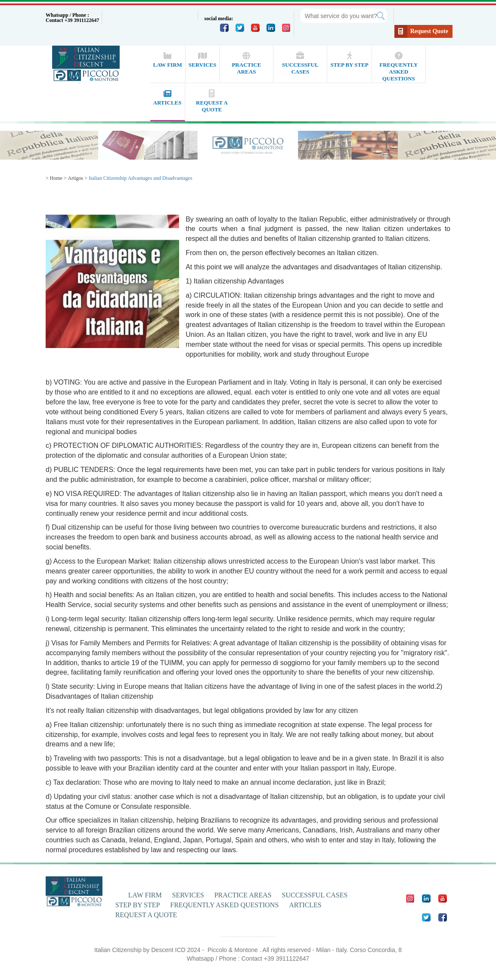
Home (56, 178)
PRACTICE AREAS (243, 895)
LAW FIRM (145, 895)
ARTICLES (305, 905)
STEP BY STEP (138, 905)
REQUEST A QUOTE (146, 915)
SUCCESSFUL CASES (315, 895)
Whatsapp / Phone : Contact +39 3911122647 (72, 18)
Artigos (75, 178)
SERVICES (188, 895)
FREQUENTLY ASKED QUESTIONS (224, 905)
